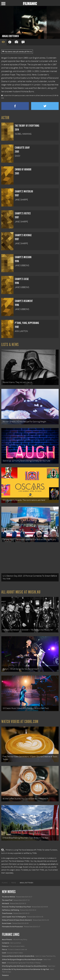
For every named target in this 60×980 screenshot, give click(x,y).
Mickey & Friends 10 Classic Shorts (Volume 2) (17, 920)
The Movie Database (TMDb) (19, 861)
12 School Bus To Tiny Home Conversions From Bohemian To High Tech (26, 969)
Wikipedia (15, 96)
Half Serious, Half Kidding (11, 910)
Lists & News (10, 345)
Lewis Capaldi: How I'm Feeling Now (14, 917)
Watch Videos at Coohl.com (20, 722)
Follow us (5, 946)
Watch (4, 963)
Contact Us (6, 943)
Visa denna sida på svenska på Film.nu (17, 52)
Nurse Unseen (7, 923)
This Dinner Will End (9, 897)
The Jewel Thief (7, 900)
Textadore (5, 975)
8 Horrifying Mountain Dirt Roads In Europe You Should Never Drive (24, 966)
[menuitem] (5, 883)
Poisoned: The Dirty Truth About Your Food (16, 907)
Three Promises (7, 913)
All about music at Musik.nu (21, 592)
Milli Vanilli (5, 903)
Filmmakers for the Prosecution (13, 927)
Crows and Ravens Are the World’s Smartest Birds (18, 956)
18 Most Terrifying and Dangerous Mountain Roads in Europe (22, 959)
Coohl (4, 953)
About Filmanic (7, 939)
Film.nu (5, 949)
